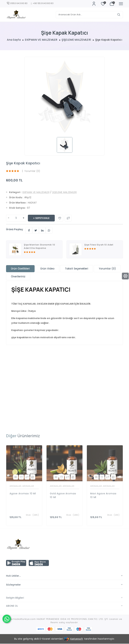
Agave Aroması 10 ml (23, 506)
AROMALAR (15, 498)
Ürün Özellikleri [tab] (20, 269)
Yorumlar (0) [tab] (107, 269)
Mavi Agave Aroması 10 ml (103, 507)
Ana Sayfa (14, 40)
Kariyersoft (77, 639)
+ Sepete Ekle (41, 218)
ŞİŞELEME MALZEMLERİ (76, 40)
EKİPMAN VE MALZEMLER (41, 40)
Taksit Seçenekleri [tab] (77, 269)
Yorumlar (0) (32, 171)
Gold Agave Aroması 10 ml (63, 507)
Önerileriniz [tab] (18, 277)
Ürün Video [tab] (47, 269)
